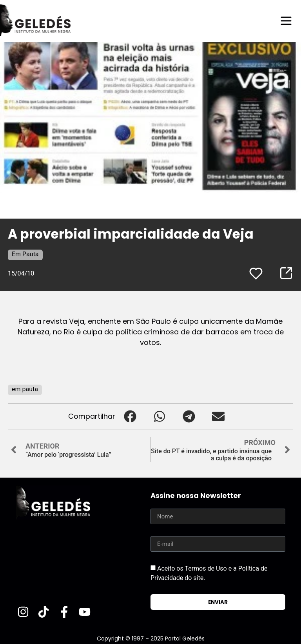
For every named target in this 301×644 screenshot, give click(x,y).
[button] (130, 416)
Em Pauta (25, 254)
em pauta (25, 389)
